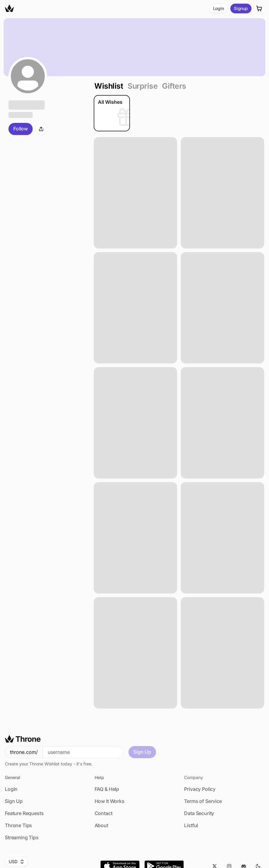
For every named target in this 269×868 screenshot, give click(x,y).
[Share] (41, 129)
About (101, 825)
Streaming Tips (22, 837)
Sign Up (142, 752)
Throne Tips (18, 825)
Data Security (199, 813)
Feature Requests (24, 813)
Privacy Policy (200, 789)
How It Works (110, 801)
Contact (104, 813)
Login (219, 8)
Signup (241, 8)
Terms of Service (203, 801)
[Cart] (259, 8)
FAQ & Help (107, 789)
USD (16, 861)
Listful (191, 825)
